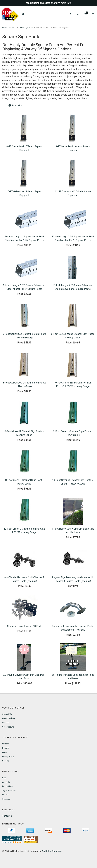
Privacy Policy (8, 757)
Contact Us (7, 714)
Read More (16, 106)
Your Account (8, 727)
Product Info (7, 786)
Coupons (6, 799)
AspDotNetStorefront (52, 851)
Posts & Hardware (9, 28)
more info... (67, 3)
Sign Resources (9, 791)
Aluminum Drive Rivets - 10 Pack (24, 626)
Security (6, 761)
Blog (4, 778)
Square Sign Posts (26, 28)
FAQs (4, 752)
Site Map (6, 795)
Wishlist (6, 723)
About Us (6, 782)
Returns (6, 748)
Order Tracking (9, 718)
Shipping (6, 744)
